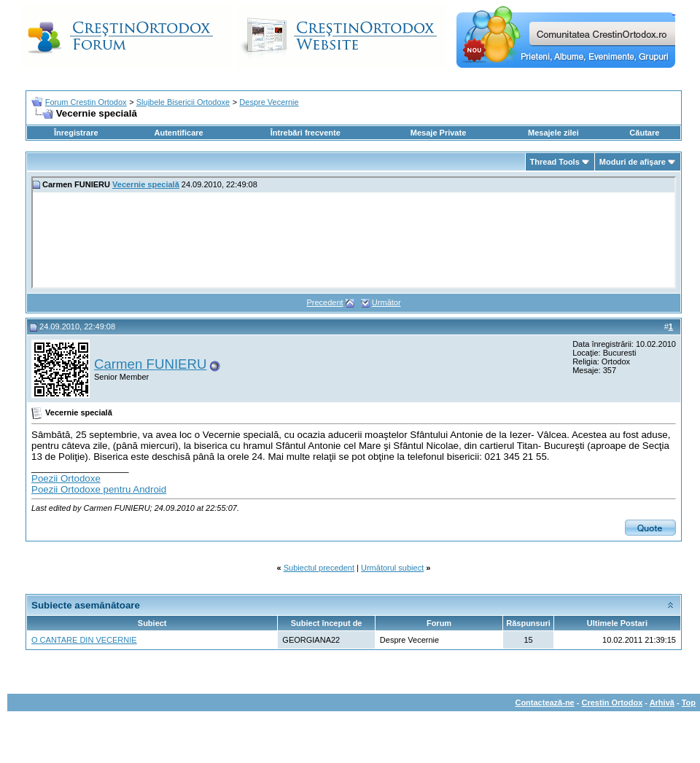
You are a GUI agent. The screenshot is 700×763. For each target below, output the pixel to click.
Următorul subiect (392, 568)
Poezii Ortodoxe (66, 478)
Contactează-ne (544, 703)
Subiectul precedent (319, 568)
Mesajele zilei (553, 133)
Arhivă (662, 703)
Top (689, 703)
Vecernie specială (146, 184)
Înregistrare (76, 133)
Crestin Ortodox (612, 703)
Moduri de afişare (633, 162)
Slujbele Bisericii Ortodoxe (183, 102)
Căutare (644, 133)
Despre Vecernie (269, 102)
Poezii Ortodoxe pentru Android (99, 489)
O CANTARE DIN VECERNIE (84, 640)
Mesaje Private (438, 133)
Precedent (324, 302)
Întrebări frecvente (306, 133)
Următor (386, 302)
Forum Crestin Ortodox (86, 102)
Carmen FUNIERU (150, 364)
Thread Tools (555, 162)
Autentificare (178, 133)
